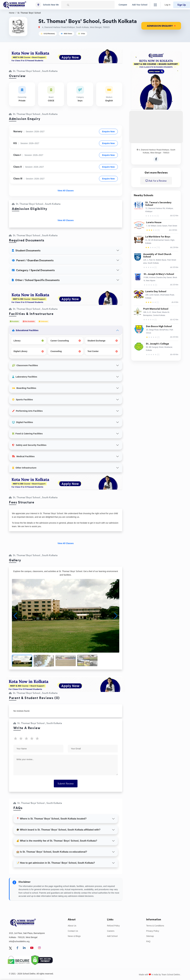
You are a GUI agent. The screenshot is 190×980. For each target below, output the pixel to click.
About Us (72, 926)
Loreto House (154, 222)
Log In (168, 5)
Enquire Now (108, 132)
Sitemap (150, 936)
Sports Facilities (23, 399)
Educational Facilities (25, 330)
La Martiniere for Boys (158, 237)
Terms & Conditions (155, 926)
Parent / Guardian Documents (33, 260)
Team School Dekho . (171, 975)
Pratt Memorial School (156, 309)
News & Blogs (74, 936)
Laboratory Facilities (25, 377)
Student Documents (26, 250)
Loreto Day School (156, 292)
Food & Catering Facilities (27, 434)
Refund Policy (113, 926)
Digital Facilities (23, 422)
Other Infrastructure (24, 468)
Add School (112, 936)
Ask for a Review (156, 181)
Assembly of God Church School (157, 256)
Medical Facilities (23, 456)
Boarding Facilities (24, 388)
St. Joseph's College (157, 344)
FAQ (148, 941)
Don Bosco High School (159, 326)
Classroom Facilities (25, 365)
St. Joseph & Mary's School (159, 274)
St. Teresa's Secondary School (158, 204)
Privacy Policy (153, 931)
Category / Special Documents (33, 270)
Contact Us (73, 931)
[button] (116, 616)
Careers (111, 931)
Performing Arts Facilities (27, 411)
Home (12, 13)
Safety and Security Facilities (29, 445)
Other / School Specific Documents (36, 280)
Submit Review (66, 784)
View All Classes (66, 191)
